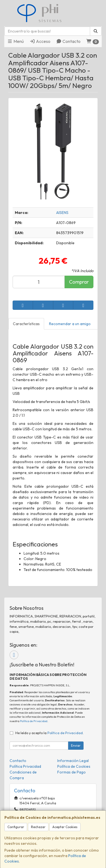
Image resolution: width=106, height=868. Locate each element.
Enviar (76, 745)
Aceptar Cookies (65, 827)
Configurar (16, 827)
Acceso (40, 41)
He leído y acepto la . (49, 733)
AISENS (62, 213)
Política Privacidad (25, 766)
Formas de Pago (71, 772)
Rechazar (38, 827)
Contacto (68, 41)
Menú (15, 41)
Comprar (79, 282)
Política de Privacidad (34, 721)
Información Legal (73, 761)
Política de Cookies (74, 766)
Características (26, 324)
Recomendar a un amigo (70, 324)
